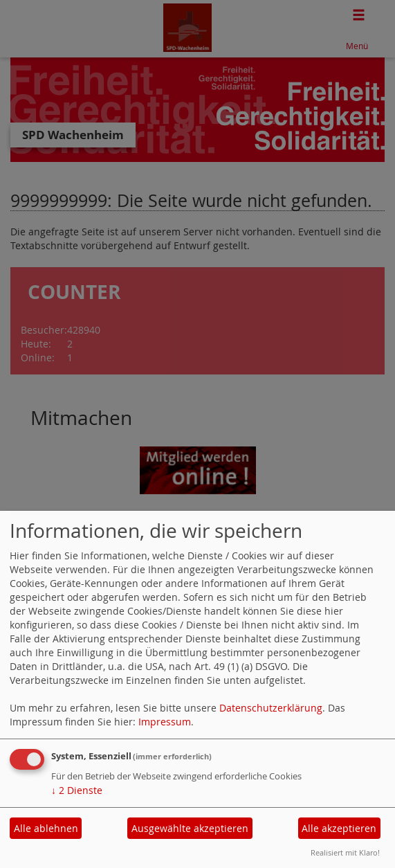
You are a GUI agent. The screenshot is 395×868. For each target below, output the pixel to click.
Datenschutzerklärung (271, 708)
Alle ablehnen (46, 828)
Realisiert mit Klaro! (345, 852)
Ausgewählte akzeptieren (190, 828)
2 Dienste (77, 790)
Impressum (165, 722)
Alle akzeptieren (339, 828)
